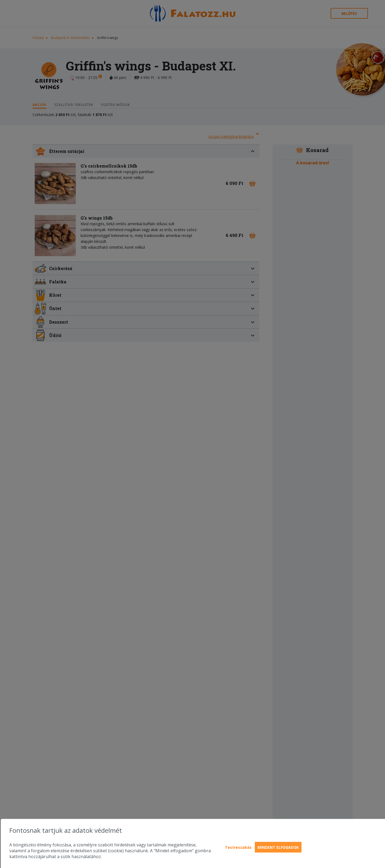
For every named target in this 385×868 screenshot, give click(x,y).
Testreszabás (238, 847)
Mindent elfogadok (278, 847)
